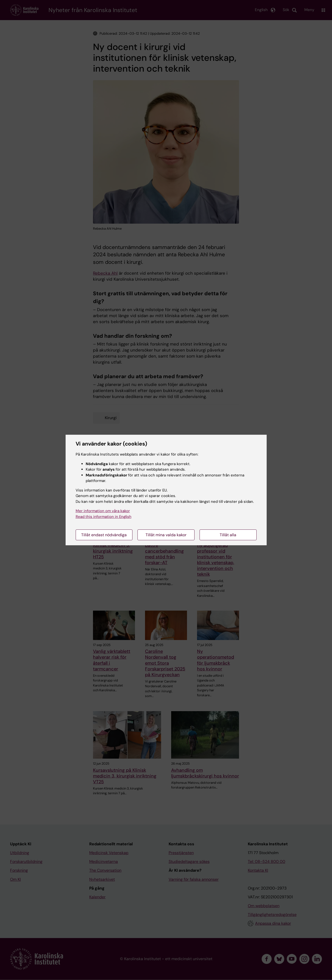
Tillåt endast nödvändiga (104, 535)
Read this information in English (104, 517)
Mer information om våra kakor (103, 511)
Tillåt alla (228, 535)
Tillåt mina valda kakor (166, 535)
